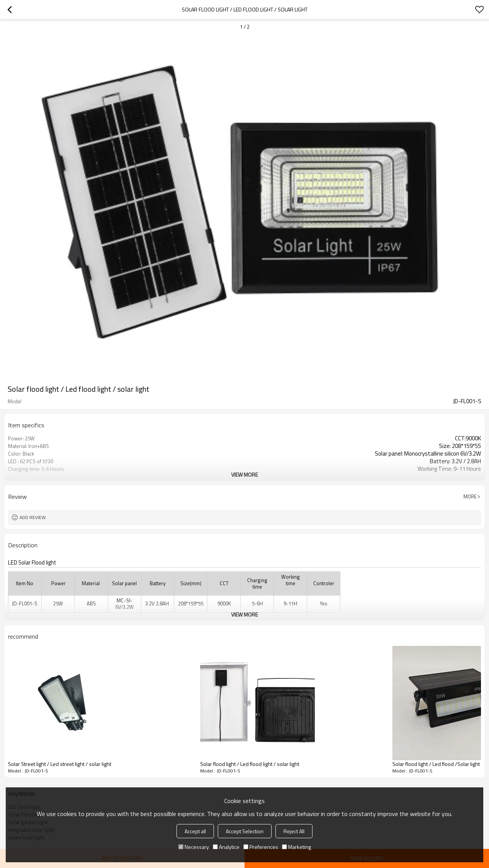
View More (244, 475)
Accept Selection (245, 831)
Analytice (226, 847)
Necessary (194, 847)
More (470, 496)
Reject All (294, 831)
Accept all (195, 831)
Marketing (296, 847)
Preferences (261, 847)
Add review (33, 517)
